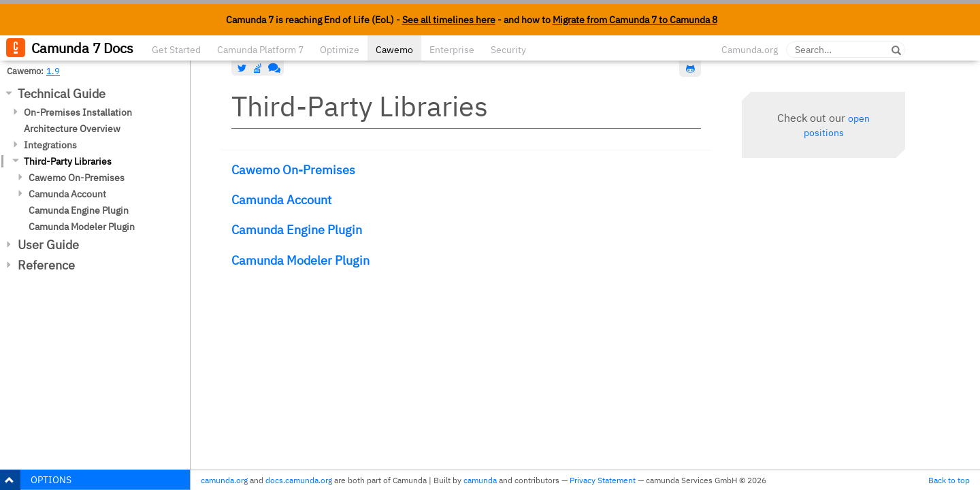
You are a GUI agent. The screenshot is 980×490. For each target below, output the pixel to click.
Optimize (340, 50)
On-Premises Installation (78, 112)
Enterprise (452, 50)
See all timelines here (449, 20)
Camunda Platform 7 (260, 50)
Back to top (949, 480)
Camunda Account (67, 194)
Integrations (50, 145)
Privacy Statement (603, 480)
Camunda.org (750, 50)
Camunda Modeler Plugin (82, 227)
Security (508, 50)
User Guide (48, 245)
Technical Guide (62, 94)
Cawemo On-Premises (77, 178)
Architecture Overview (72, 129)
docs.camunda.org (299, 480)
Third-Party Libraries (68, 161)
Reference (46, 265)
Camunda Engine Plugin (79, 210)
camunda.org (224, 480)
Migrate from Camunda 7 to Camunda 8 (635, 20)
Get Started (176, 50)
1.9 (53, 71)
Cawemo (394, 50)
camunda (480, 480)
